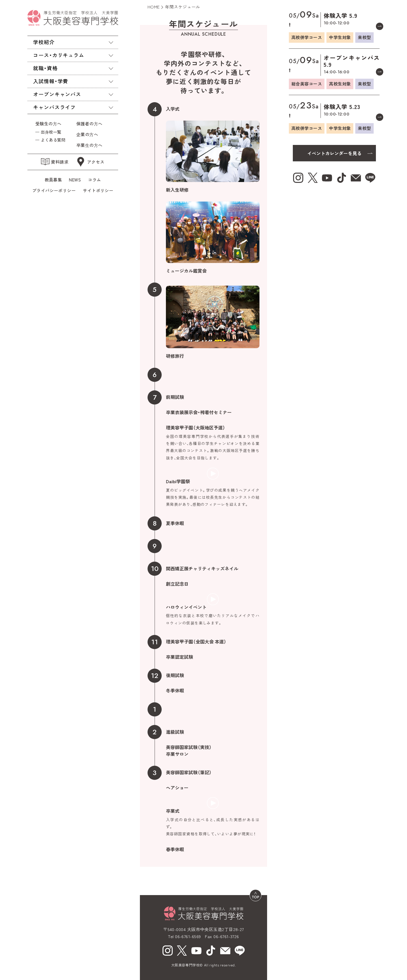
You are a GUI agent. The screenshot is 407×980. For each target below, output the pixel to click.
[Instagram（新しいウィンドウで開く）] (168, 951)
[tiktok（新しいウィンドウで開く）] (211, 951)
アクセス (90, 162)
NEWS (75, 180)
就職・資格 (45, 68)
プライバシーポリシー (54, 190)
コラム (94, 180)
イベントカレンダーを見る (334, 153)
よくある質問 (53, 140)
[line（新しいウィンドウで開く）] (240, 951)
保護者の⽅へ (91, 124)
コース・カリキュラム (59, 55)
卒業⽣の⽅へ (89, 145)
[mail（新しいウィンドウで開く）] (225, 951)
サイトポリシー (98, 190)
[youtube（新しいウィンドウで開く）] (196, 951)
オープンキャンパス (57, 94)
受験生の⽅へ (48, 124)
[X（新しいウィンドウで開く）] (182, 951)
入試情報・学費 (51, 81)
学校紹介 (44, 42)
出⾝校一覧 (51, 132)
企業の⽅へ (87, 134)
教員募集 (53, 180)
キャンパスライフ (54, 107)
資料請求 (55, 162)
